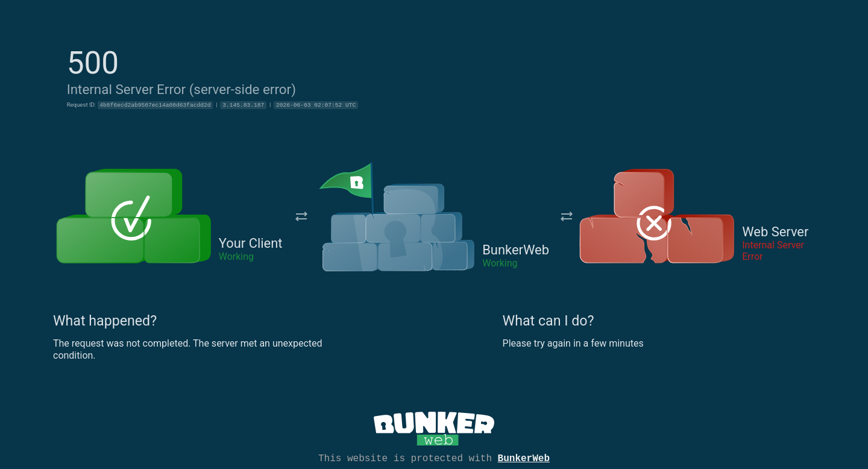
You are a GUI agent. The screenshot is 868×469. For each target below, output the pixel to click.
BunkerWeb (524, 458)
